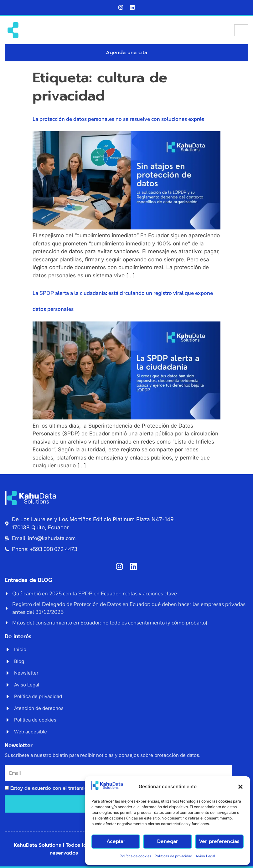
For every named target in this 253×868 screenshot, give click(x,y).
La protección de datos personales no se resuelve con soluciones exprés (118, 119)
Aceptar (116, 841)
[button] (240, 787)
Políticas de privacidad (173, 856)
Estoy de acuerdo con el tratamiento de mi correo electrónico (82, 788)
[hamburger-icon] (241, 30)
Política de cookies (135, 856)
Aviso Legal (205, 856)
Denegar (167, 841)
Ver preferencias (219, 841)
